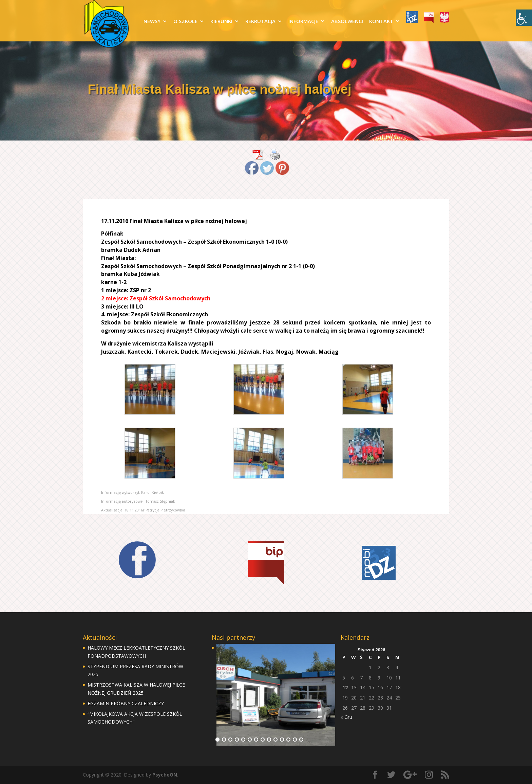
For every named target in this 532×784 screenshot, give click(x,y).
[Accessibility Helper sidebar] (524, 18)
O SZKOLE (185, 22)
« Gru (346, 717)
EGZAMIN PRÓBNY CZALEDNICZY (126, 703)
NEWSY (152, 22)
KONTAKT (381, 22)
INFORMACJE (303, 22)
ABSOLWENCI (347, 22)
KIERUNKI (221, 22)
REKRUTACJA (260, 22)
